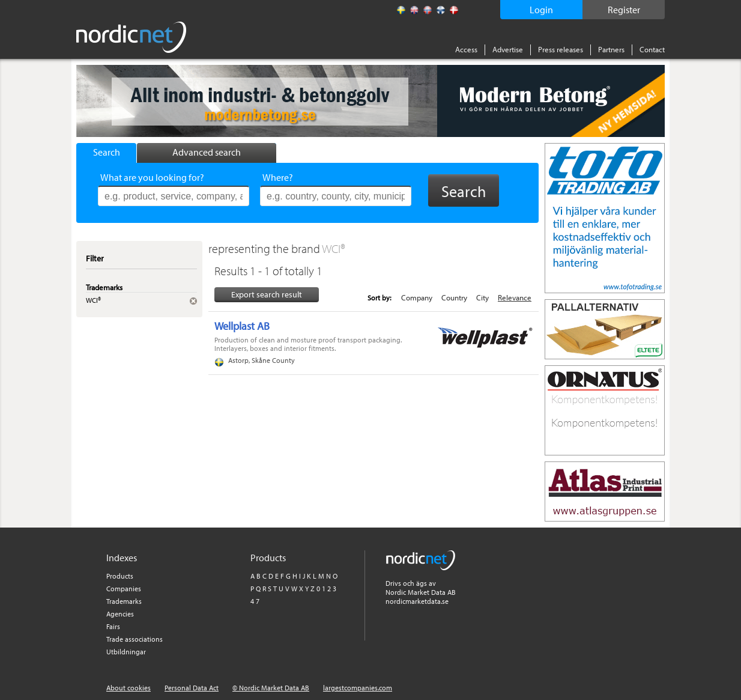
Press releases (561, 49)
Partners (611, 49)
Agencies (120, 614)
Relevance (515, 297)
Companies (124, 589)
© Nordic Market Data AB (271, 688)
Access (466, 49)
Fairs (113, 626)
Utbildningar (126, 652)
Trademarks (124, 601)
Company (417, 297)
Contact (652, 49)
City (482, 297)
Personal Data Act (192, 688)
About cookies (129, 688)
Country (454, 297)
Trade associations (135, 639)
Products (120, 576)
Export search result (267, 294)
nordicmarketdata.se (417, 601)
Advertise (508, 49)
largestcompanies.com (358, 688)
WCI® (334, 248)
